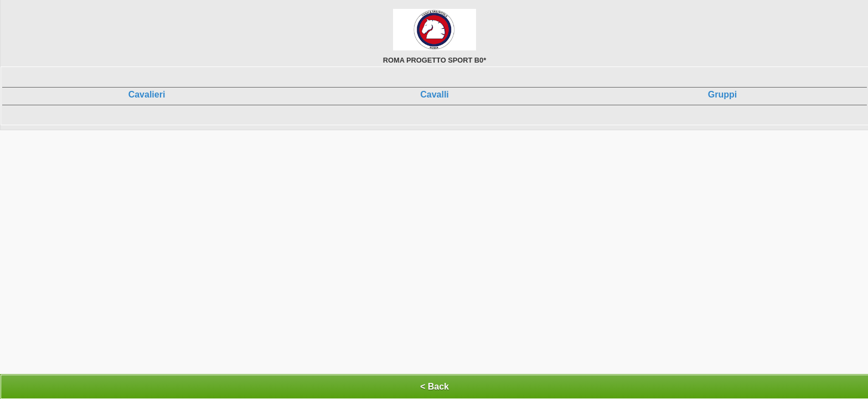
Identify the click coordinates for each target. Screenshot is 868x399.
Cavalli (435, 94)
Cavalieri (147, 94)
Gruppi (722, 94)
